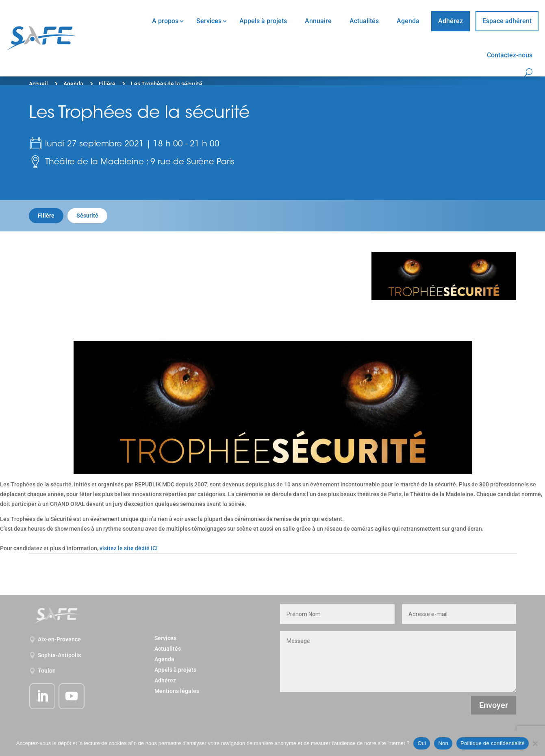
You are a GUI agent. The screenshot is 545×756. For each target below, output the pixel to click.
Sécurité (87, 216)
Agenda (408, 21)
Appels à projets (263, 21)
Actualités (364, 21)
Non (443, 743)
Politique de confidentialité (493, 743)
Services (209, 21)
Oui (422, 743)
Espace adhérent (507, 21)
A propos (165, 21)
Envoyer (494, 705)
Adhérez (451, 21)
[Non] (535, 743)
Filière (107, 84)
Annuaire (318, 21)
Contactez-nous (510, 55)
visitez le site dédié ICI (129, 548)
